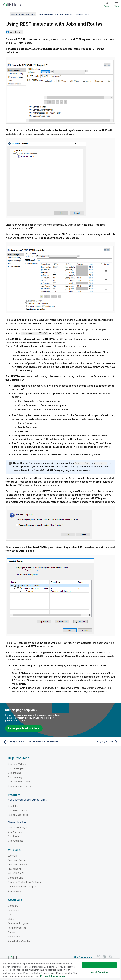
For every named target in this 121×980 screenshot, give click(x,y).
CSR (10, 914)
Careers (12, 932)
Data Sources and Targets (22, 886)
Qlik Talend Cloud (17, 810)
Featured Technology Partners (24, 882)
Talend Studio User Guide (23, 14)
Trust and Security (18, 860)
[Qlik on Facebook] (110, 957)
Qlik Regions (15, 891)
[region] (60, 969)
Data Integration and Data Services (56, 14)
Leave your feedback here (24, 728)
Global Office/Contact (20, 941)
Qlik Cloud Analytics (19, 828)
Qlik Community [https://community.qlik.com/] (83, 957)
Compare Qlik (15, 878)
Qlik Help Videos (17, 764)
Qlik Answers (15, 832)
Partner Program (17, 928)
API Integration (82, 14)
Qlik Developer (16, 768)
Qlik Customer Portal (19, 782)
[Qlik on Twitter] (98, 957)
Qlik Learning (15, 777)
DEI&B (11, 919)
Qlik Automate (16, 841)
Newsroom (14, 937)
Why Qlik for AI (16, 873)
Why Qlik (13, 856)
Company (13, 906)
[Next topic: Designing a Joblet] (90, 742)
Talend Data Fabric (18, 815)
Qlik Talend (14, 806)
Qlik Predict (14, 836)
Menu (117, 6)
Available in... (16, 32)
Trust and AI (14, 869)
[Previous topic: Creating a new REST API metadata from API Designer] (31, 742)
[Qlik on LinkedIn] (104, 957)
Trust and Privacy (17, 864)
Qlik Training (14, 773)
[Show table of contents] (6, 14)
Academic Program (18, 923)
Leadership (14, 910)
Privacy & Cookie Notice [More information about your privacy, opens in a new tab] (53, 976)
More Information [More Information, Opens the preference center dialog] (99, 972)
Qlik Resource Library (19, 786)
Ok (99, 965)
